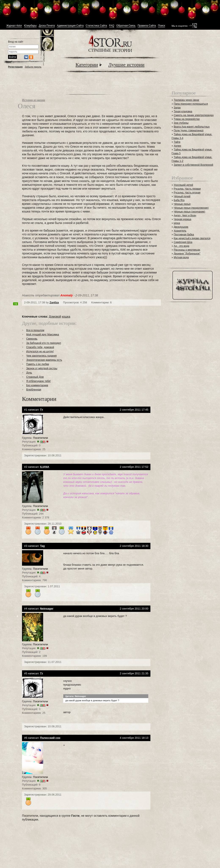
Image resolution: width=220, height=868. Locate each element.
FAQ (112, 26)
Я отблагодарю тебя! (38, 381)
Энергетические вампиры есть (44, 360)
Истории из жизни (34, 100)
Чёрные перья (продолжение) (191, 208)
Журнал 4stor (14, 26)
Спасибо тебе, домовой (40, 347)
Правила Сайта (147, 26)
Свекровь (32, 339)
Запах (177, 108)
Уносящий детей (183, 185)
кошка (66, 317)
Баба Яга (179, 200)
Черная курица (182, 219)
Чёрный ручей (182, 196)
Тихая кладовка (183, 111)
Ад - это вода (181, 246)
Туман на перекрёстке (187, 119)
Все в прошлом (35, 330)
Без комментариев (37, 385)
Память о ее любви (38, 364)
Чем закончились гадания (41, 356)
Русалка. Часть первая (187, 189)
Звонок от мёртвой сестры (42, 368)
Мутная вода (181, 257)
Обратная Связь (126, 26)
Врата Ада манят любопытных (192, 127)
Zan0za (54, 302)
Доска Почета (47, 26)
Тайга (177, 142)
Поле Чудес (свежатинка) (189, 131)
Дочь (29, 373)
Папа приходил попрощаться (191, 104)
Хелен (177, 146)
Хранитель (180, 231)
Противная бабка (184, 235)
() (43, 442)
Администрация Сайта (70, 26)
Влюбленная (34, 390)
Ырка (177, 223)
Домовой (55, 317)
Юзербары (30, 26)
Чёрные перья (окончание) (189, 212)
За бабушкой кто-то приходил (44, 343)
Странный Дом (35, 377)
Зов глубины (181, 123)
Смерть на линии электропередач (194, 115)
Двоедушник (181, 227)
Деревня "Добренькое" (187, 254)
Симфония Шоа (183, 242)
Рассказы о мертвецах (187, 250)
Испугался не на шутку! (40, 351)
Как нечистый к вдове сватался (192, 238)
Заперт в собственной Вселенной (193, 165)
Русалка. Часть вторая (187, 193)
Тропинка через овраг (186, 100)
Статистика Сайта (96, 26)
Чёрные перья (182, 204)
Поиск (162, 26)
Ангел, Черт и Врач (185, 215)
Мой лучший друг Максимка (43, 335)
